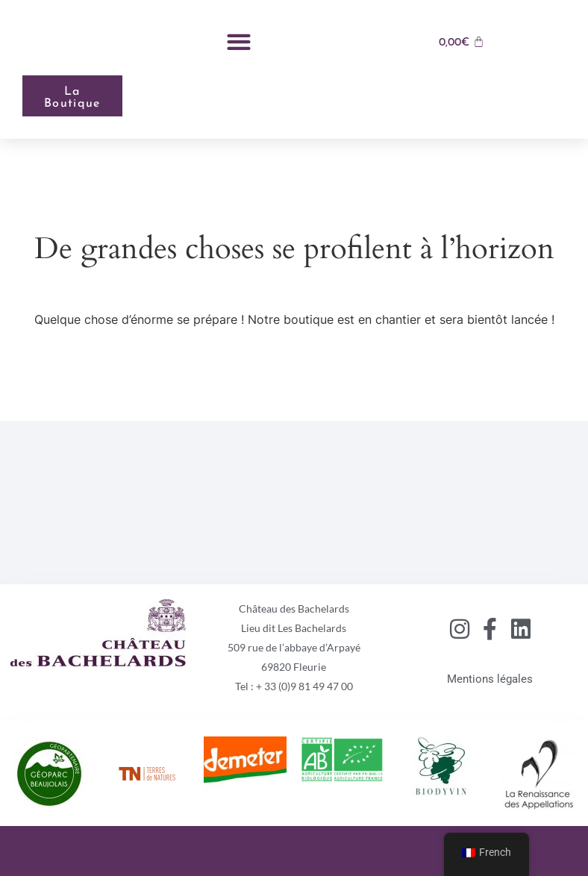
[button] (238, 41)
